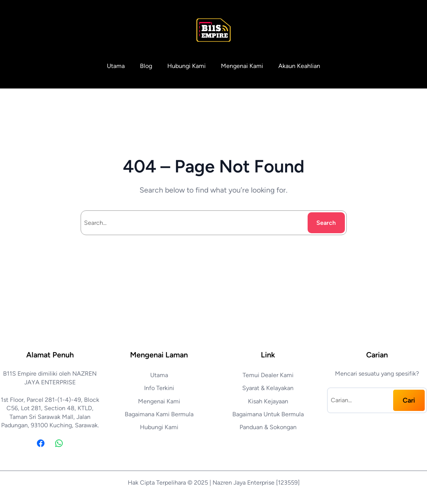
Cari (409, 400)
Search (326, 223)
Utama (116, 66)
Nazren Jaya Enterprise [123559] (256, 483)
